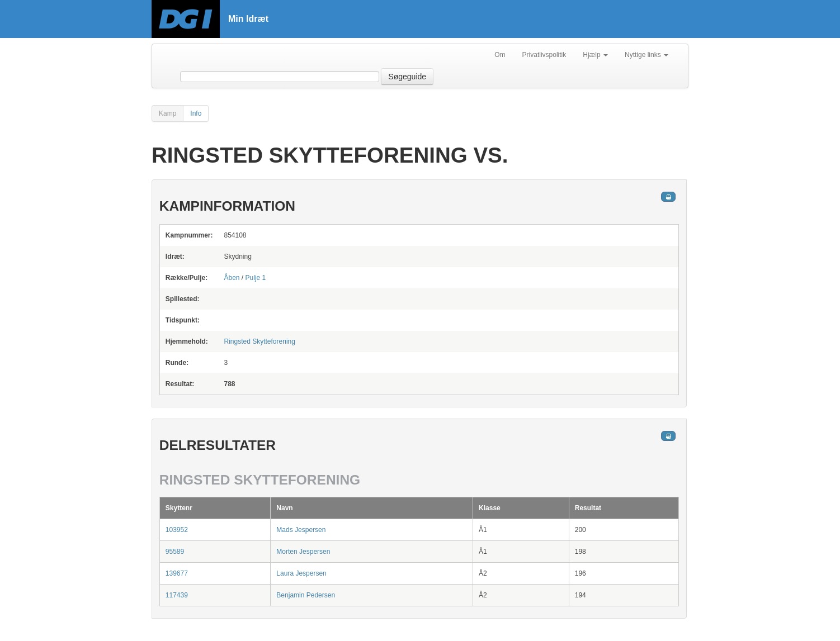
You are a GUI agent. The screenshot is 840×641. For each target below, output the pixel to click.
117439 (177, 595)
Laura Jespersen (301, 573)
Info (196, 113)
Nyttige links (646, 55)
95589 (175, 552)
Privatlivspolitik (544, 55)
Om (500, 55)
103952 (177, 530)
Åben (232, 278)
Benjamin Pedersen (306, 595)
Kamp (167, 113)
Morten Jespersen (303, 552)
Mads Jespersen (301, 530)
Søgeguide (407, 77)
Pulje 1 (256, 278)
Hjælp (595, 55)
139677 (177, 573)
